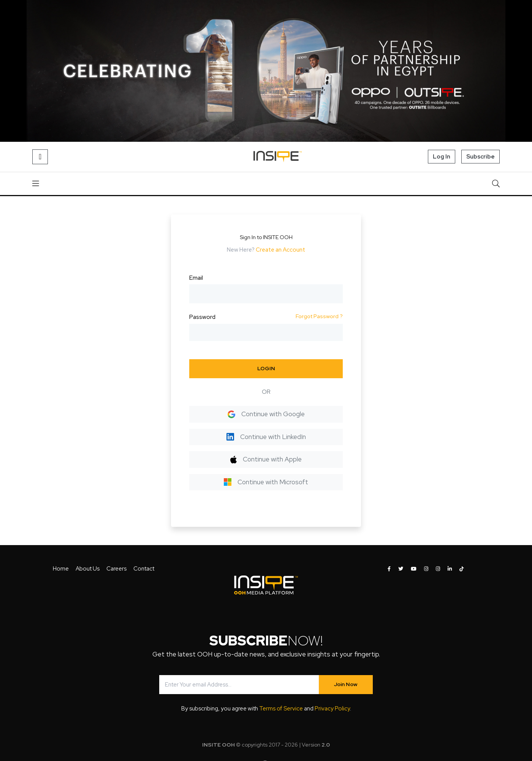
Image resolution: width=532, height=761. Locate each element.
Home (61, 569)
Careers (116, 569)
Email (196, 278)
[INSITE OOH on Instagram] (426, 569)
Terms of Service (281, 709)
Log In (442, 157)
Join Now (346, 684)
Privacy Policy (332, 709)
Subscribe (481, 157)
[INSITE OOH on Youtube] (414, 569)
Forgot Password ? (319, 316)
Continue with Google (266, 414)
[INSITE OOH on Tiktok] (462, 569)
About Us (88, 569)
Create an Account (280, 250)
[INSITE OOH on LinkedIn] (450, 569)
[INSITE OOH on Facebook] (389, 569)
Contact (144, 569)
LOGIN (266, 368)
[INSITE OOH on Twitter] (401, 569)
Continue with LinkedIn (266, 437)
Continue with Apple (266, 459)
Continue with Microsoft (266, 482)
